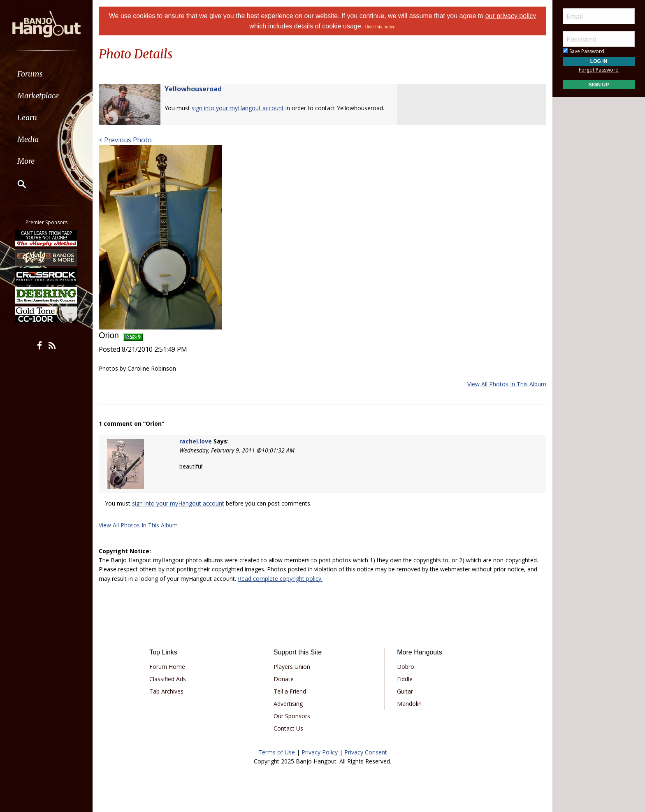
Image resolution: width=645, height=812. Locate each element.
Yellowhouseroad (193, 89)
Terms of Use (277, 752)
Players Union (292, 667)
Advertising (288, 704)
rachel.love (196, 441)
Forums (30, 74)
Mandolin (409, 704)
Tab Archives (166, 691)
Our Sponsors (292, 716)
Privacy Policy (320, 752)
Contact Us (288, 728)
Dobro (406, 667)
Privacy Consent (366, 752)
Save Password (584, 51)
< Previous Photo (125, 140)
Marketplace (38, 96)
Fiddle (405, 679)
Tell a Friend (290, 691)
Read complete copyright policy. (280, 579)
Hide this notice (380, 27)
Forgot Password (599, 70)
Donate (284, 679)
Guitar (405, 691)
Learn (27, 117)
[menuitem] (46, 74)
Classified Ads (168, 679)
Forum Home (167, 667)
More (26, 161)
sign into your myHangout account (238, 108)
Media (28, 139)
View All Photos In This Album (507, 384)
